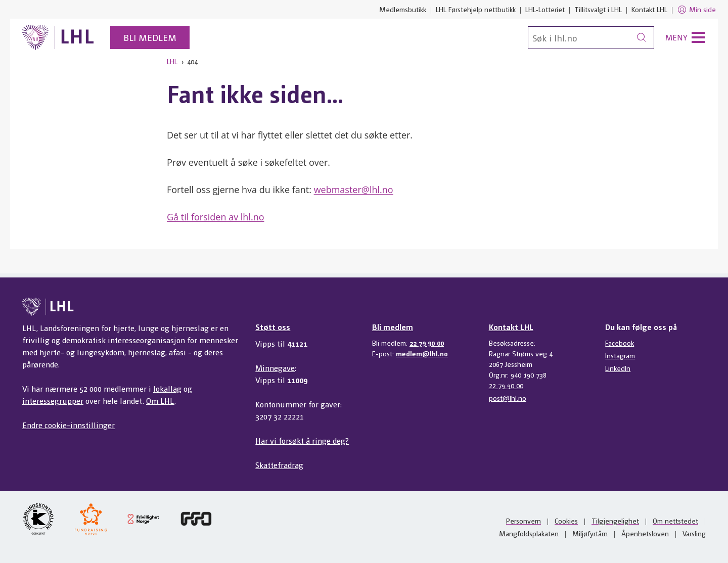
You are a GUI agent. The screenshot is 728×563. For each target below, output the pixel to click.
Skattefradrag (279, 465)
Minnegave (275, 368)
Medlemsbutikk (403, 9)
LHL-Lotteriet (545, 9)
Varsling (694, 533)
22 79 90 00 (427, 343)
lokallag (167, 388)
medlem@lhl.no (422, 353)
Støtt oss (273, 327)
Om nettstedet (675, 521)
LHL (172, 61)
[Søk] (591, 38)
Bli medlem (150, 37)
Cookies (566, 521)
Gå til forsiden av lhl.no (216, 217)
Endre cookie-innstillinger (69, 425)
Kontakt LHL (649, 9)
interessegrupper (53, 401)
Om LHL (160, 401)
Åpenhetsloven (645, 533)
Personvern (524, 521)
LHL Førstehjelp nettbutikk (476, 9)
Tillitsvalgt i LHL (598, 9)
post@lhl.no (508, 398)
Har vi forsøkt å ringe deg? (302, 440)
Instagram (620, 355)
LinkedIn (618, 368)
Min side (696, 10)
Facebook (620, 343)
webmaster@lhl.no (354, 190)
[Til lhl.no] (58, 37)
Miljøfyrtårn (590, 533)
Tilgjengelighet (615, 521)
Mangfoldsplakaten (529, 533)
